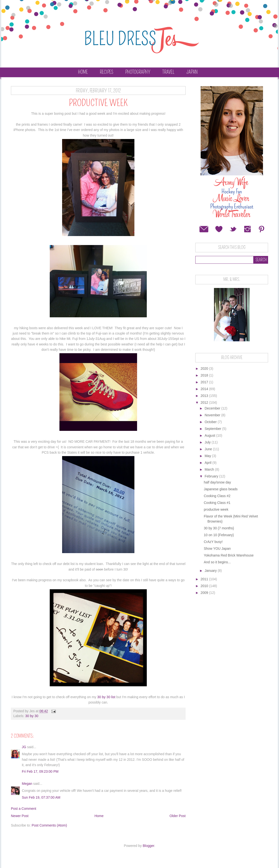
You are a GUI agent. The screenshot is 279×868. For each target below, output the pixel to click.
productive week (216, 509)
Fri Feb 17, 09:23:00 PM (40, 771)
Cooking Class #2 (217, 496)
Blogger (148, 846)
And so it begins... (217, 562)
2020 (205, 368)
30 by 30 (32, 716)
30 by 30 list (106, 697)
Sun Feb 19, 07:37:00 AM (41, 797)
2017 (205, 382)
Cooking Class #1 (217, 503)
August (210, 435)
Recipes (107, 72)
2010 (205, 586)
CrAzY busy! (213, 542)
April (208, 463)
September (213, 429)
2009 (205, 593)
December (213, 408)
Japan (192, 72)
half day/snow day (217, 482)
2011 (205, 579)
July (208, 442)
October (211, 422)
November (213, 415)
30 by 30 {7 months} (219, 528)
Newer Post (20, 816)
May (208, 456)
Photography (138, 72)
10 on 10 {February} (219, 535)
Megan (27, 784)
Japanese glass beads (221, 489)
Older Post (178, 816)
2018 (205, 375)
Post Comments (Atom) (49, 825)
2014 (205, 389)
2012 (205, 402)
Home (83, 72)
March (210, 469)
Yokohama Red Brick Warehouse (229, 555)
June (209, 449)
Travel (168, 72)
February (212, 476)
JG (24, 747)
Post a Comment (24, 809)
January (211, 571)
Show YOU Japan (217, 549)
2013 (205, 396)
